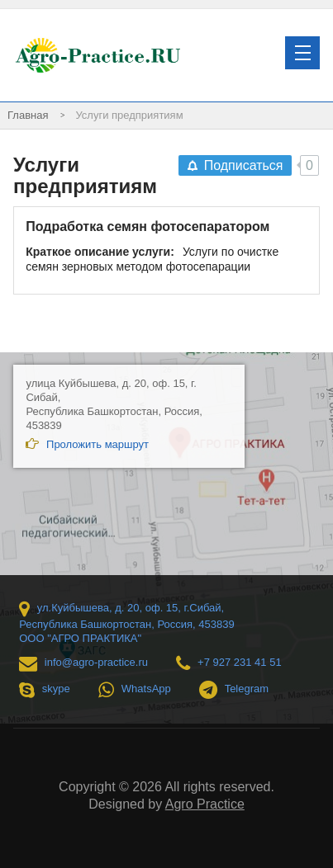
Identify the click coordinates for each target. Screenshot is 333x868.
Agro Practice (205, 804)
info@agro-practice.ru (83, 663)
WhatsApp (135, 690)
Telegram (234, 690)
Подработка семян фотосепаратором (147, 226)
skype (45, 690)
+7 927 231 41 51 (228, 663)
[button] (302, 53)
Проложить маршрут (87, 444)
